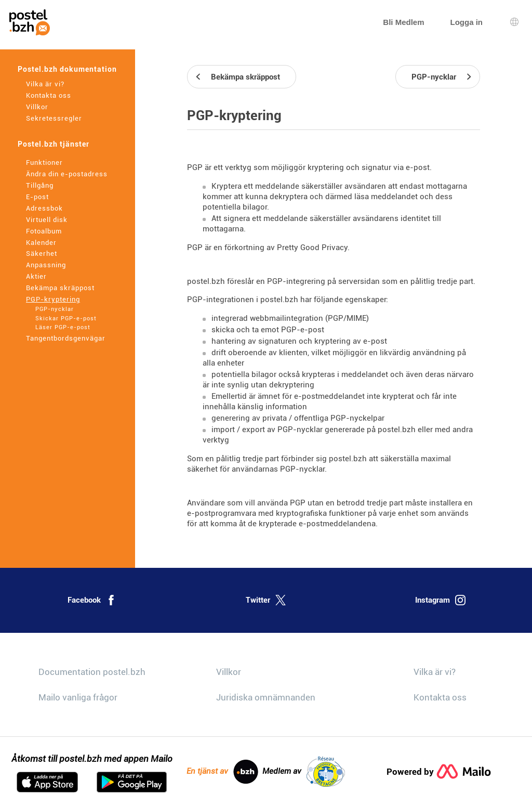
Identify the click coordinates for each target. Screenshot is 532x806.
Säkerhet (42, 253)
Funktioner (44, 162)
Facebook (92, 600)
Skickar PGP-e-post (66, 318)
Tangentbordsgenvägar (66, 338)
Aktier (36, 276)
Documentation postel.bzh (92, 672)
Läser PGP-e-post (63, 327)
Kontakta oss (49, 95)
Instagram (440, 600)
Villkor (37, 107)
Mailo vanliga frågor (78, 697)
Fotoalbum (44, 231)
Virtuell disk (47, 220)
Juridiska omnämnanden (266, 697)
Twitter (266, 600)
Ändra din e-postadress (67, 174)
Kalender (41, 243)
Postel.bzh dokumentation (67, 69)
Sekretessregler (54, 118)
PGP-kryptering (53, 299)
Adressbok (44, 208)
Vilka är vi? (45, 84)
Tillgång (40, 185)
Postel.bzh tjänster (54, 144)
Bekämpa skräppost (60, 288)
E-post (37, 197)
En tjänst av (222, 772)
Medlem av (304, 772)
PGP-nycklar (55, 309)
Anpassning (46, 265)
